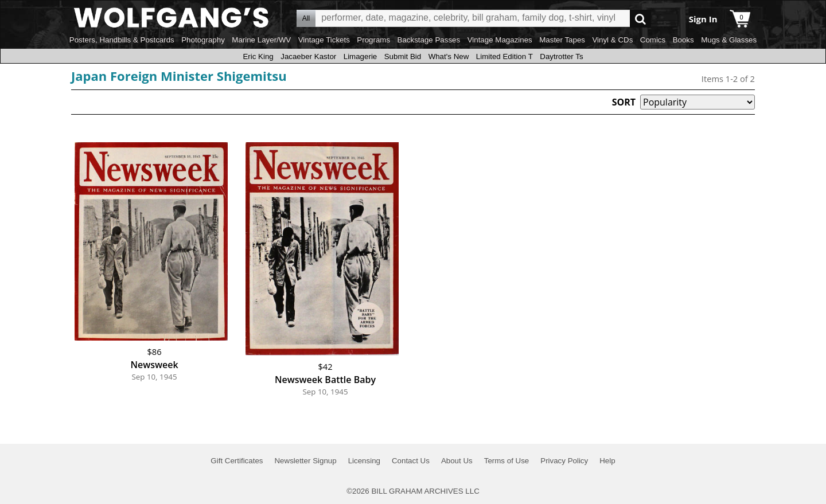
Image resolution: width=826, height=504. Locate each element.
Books (683, 40)
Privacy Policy (564, 461)
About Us (457, 461)
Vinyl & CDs (612, 40)
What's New (449, 56)
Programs (373, 40)
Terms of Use (507, 461)
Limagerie (361, 56)
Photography (203, 40)
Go (640, 19)
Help (607, 461)
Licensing (364, 461)
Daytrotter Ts (561, 56)
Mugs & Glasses (729, 40)
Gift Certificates (237, 461)
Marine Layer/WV (261, 40)
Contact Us (411, 461)
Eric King (258, 56)
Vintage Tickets (324, 40)
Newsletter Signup (305, 461)
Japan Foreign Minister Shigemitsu (179, 76)
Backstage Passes (429, 40)
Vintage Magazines (500, 40)
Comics (653, 40)
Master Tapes (562, 40)
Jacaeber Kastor (308, 56)
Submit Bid (403, 56)
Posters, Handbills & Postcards (122, 40)
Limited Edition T (504, 56)
